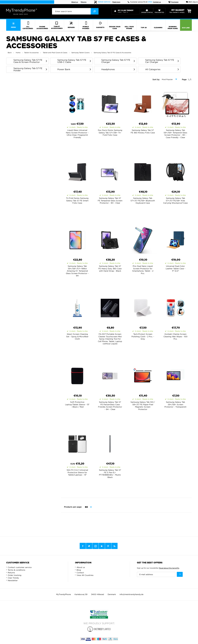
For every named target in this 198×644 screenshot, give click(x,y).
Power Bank (64, 69)
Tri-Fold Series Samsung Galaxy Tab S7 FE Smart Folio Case (77, 201)
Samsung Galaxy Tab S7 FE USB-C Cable (72, 61)
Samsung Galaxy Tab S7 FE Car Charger (160, 61)
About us (75, 2)
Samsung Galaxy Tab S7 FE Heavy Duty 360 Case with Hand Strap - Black (110, 268)
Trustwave (173, 2)
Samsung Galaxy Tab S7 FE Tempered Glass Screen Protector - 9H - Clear (110, 201)
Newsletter (13, 580)
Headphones (108, 69)
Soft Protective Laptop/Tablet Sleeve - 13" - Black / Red (77, 404)
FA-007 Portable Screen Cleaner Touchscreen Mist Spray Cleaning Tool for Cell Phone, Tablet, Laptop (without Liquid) (110, 339)
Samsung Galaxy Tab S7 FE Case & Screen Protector (28, 61)
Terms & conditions (16, 570)
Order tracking (15, 575)
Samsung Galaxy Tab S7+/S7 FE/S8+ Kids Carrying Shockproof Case (175, 201)
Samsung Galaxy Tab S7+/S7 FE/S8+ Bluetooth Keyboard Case (143, 201)
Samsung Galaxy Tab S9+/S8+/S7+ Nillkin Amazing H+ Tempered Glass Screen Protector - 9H (77, 271)
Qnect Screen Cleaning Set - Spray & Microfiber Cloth (77, 336)
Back (10, 53)
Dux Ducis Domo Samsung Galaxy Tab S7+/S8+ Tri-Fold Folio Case (110, 133)
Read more (116, 2)
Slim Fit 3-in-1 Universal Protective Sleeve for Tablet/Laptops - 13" (77, 472)
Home (18, 53)
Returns (84, 2)
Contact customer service (20, 567)
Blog (79, 570)
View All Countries (85, 575)
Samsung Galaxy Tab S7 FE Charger (116, 61)
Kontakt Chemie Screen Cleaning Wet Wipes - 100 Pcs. (175, 336)
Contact (80, 573)
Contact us (157, 2)
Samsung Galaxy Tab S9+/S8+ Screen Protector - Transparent (175, 404)
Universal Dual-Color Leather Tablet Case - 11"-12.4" (175, 268)
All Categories (153, 69)
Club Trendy (13, 578)
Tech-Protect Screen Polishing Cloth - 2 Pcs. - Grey (143, 336)
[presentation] (75, 11)
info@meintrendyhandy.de (131, 594)
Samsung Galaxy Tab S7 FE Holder (28, 69)
